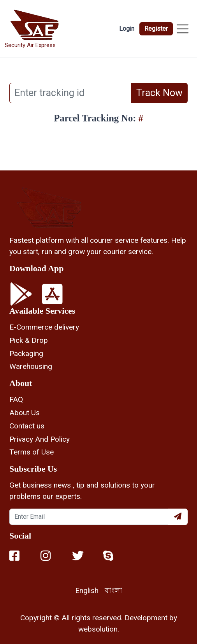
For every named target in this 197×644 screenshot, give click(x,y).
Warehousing (31, 366)
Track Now (159, 93)
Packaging (26, 354)
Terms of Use (32, 452)
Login (127, 29)
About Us (25, 413)
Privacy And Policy (40, 439)
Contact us (27, 426)
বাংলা (113, 590)
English (87, 590)
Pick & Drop (29, 340)
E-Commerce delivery (44, 327)
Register (156, 29)
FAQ (16, 399)
